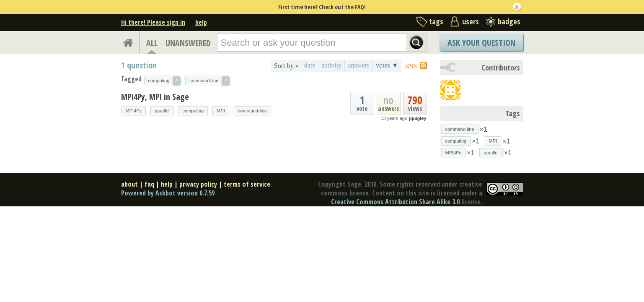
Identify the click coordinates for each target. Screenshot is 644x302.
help (201, 22)
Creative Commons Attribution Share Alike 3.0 (395, 202)
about (129, 184)
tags (436, 21)
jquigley (418, 118)
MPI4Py (134, 111)
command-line (252, 111)
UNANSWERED (188, 43)
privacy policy (198, 184)
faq (149, 184)
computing (193, 111)
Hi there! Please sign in (153, 22)
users (471, 21)
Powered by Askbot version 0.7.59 (168, 193)
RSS (411, 66)
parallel (162, 111)
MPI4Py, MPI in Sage (155, 97)
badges (509, 21)
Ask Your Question (481, 43)
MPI (221, 111)
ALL (152, 43)
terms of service (247, 184)
